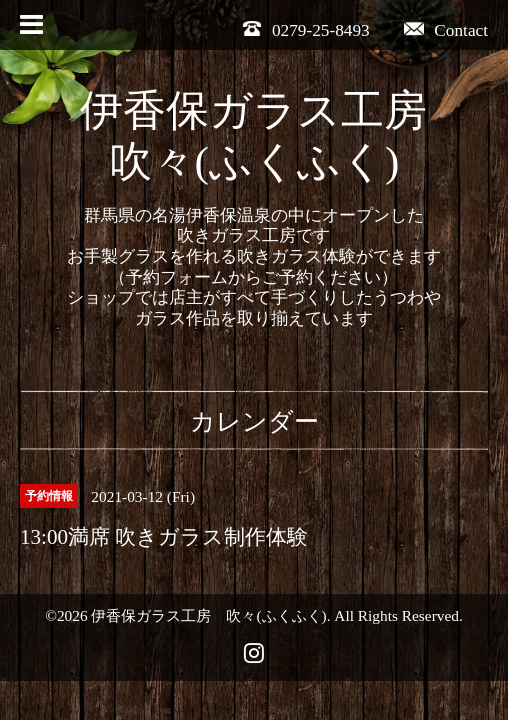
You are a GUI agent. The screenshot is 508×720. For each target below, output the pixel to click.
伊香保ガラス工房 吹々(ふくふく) (208, 615)
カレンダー (254, 421)
